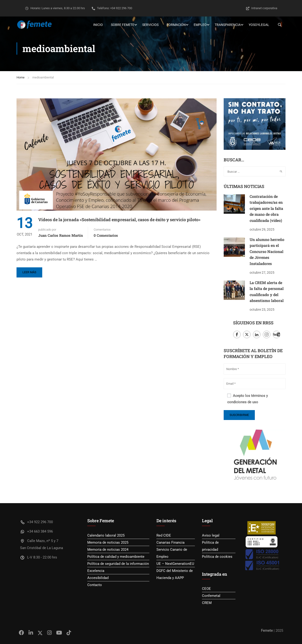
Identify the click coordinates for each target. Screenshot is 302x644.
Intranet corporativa (262, 8)
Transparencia (228, 25)
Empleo (200, 25)
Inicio (98, 25)
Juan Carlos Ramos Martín (61, 235)
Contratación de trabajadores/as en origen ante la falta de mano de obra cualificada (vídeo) (266, 208)
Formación (176, 25)
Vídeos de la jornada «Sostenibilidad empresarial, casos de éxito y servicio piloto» (119, 220)
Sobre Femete (123, 25)
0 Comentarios (106, 235)
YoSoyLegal (259, 25)
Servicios (150, 25)
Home (21, 77)
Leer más (29, 272)
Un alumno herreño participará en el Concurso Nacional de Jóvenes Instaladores (267, 251)
